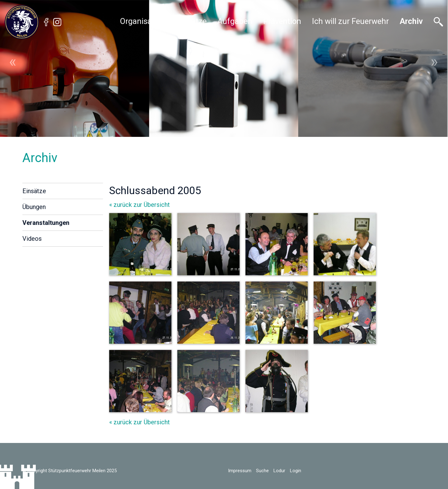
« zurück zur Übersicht (140, 205)
